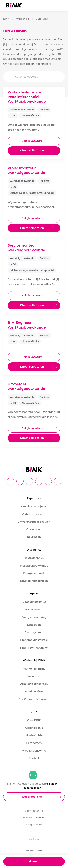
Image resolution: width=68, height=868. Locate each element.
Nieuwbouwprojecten (34, 506)
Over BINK (34, 720)
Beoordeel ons (32, 797)
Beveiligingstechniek (34, 581)
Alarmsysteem (34, 632)
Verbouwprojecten (34, 514)
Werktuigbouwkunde (34, 566)
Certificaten (34, 743)
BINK (6, 19)
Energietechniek (34, 573)
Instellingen (34, 839)
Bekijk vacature (32, 141)
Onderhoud (34, 529)
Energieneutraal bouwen (34, 522)
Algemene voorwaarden (34, 817)
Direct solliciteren (32, 151)
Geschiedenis (34, 728)
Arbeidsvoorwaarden (34, 684)
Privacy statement (34, 825)
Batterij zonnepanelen (34, 648)
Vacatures (42, 19)
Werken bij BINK (34, 669)
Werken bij (23, 19)
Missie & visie (34, 735)
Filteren (33, 861)
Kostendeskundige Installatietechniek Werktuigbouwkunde (27, 97)
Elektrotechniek (34, 558)
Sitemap (34, 832)
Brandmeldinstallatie (34, 640)
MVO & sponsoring (34, 751)
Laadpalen (34, 625)
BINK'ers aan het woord (34, 699)
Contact (34, 758)
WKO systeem (34, 610)
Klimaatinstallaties (34, 602)
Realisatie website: (34, 851)
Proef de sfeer (34, 691)
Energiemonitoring (34, 617)
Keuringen (34, 537)
